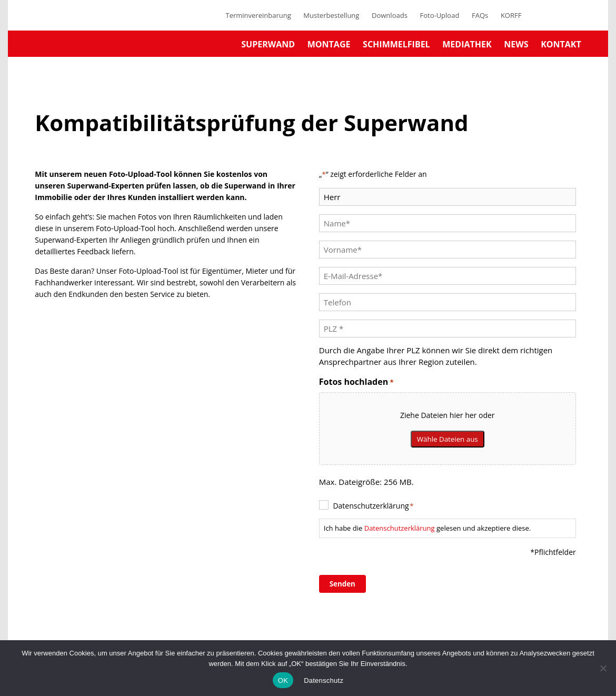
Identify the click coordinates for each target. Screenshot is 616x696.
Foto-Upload (439, 15)
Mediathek (467, 44)
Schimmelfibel (396, 44)
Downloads (390, 15)
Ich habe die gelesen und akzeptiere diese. (427, 528)
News (516, 44)
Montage (329, 44)
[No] (603, 668)
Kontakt (561, 44)
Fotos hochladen (356, 382)
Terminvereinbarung (258, 15)
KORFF (511, 15)
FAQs (480, 15)
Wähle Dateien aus (448, 439)
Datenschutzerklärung (373, 506)
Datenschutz (324, 680)
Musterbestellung (331, 15)
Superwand (268, 44)
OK (283, 680)
